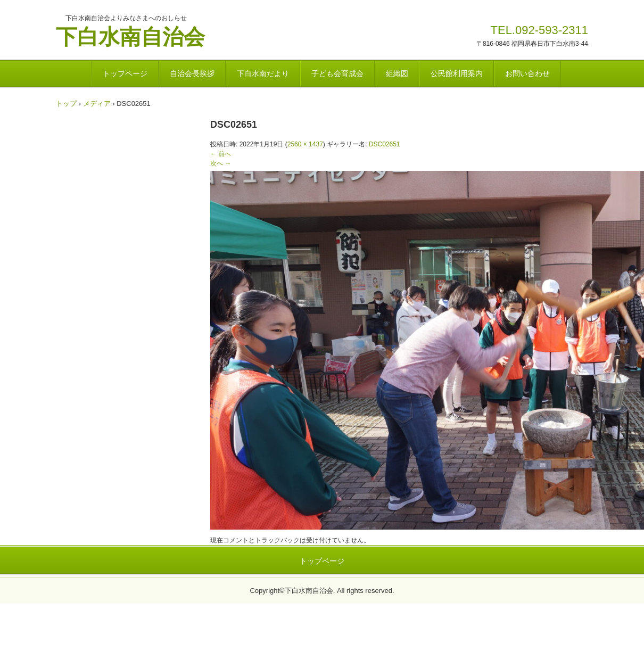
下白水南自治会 (130, 35)
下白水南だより (263, 73)
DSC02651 (385, 144)
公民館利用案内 (457, 73)
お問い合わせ (527, 73)
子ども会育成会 (337, 73)
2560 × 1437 (305, 144)
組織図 (397, 73)
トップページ (125, 73)
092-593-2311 (552, 30)
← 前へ (221, 154)
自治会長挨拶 (192, 73)
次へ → (221, 163)
